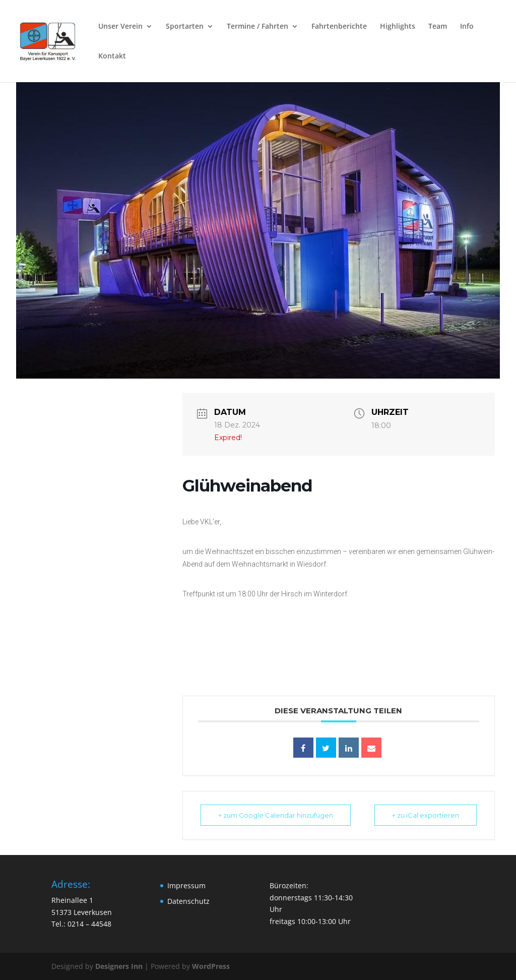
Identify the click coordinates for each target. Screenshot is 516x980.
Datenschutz (188, 901)
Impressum (186, 885)
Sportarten (185, 27)
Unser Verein (120, 27)
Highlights (398, 27)
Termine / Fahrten (257, 27)
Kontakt (112, 56)
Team (438, 27)
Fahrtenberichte (339, 27)
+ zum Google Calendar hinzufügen (276, 815)
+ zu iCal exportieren (426, 815)
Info (467, 27)
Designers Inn (119, 966)
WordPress (211, 966)
